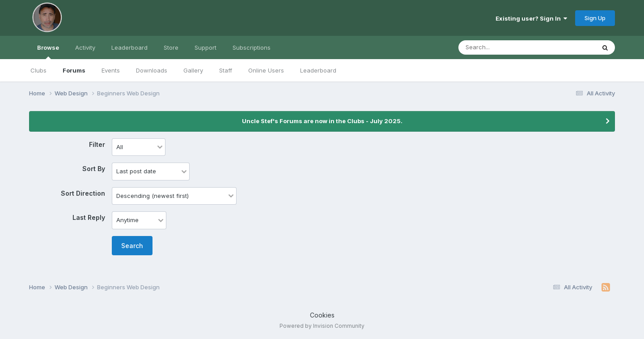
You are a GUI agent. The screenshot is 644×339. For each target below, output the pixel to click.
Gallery (193, 70)
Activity (85, 47)
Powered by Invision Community (322, 326)
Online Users (266, 70)
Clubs (38, 70)
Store (171, 47)
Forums (74, 70)
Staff (226, 70)
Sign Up (595, 18)
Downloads (152, 70)
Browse (48, 51)
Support (205, 47)
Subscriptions (252, 47)
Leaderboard (318, 70)
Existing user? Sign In (531, 18)
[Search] (502, 47)
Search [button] (132, 246)
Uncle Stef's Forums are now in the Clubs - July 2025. (322, 121)
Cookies (322, 315)
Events (111, 70)
